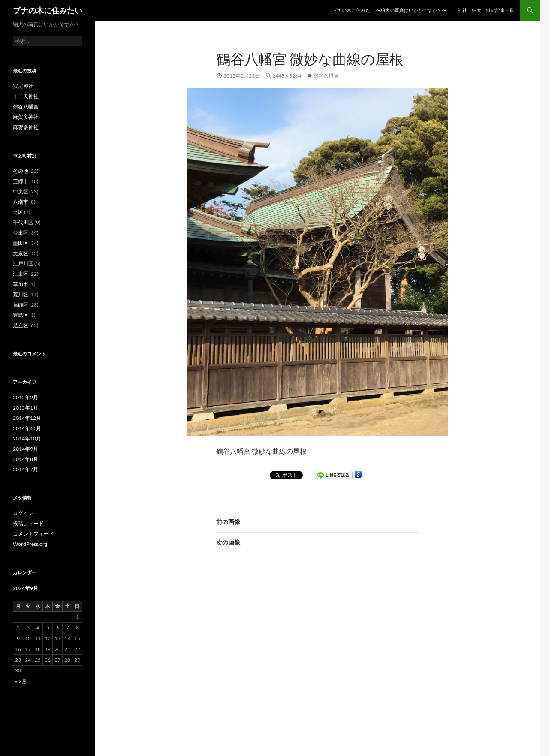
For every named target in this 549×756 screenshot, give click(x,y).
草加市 (21, 284)
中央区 (21, 191)
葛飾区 (21, 305)
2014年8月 (26, 459)
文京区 (21, 253)
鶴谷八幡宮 (326, 76)
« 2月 (21, 681)
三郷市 (21, 181)
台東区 (21, 233)
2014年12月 (27, 418)
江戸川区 (23, 264)
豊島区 (21, 315)
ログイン (23, 513)
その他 (21, 171)
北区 (18, 212)
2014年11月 (27, 428)
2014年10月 (27, 438)
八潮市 (21, 202)
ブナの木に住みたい (48, 10)
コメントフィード (33, 534)
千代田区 (23, 222)
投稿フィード (28, 523)
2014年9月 (26, 449)
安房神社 (23, 86)
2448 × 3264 (287, 76)
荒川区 (21, 294)
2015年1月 (26, 408)
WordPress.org (30, 544)
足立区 (21, 325)
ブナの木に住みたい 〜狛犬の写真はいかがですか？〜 (389, 10)
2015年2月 (26, 397)
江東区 (21, 274)
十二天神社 (26, 96)
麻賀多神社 (26, 117)
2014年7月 (26, 469)
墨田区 (21, 243)
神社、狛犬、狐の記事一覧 (486, 10)
